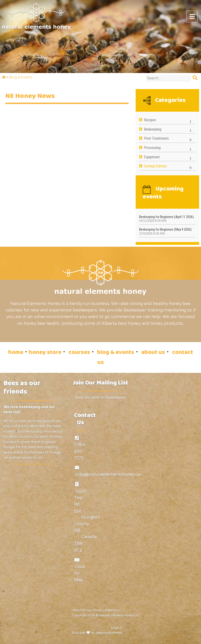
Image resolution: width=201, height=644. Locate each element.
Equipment (152, 157)
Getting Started (155, 166)
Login (115, 627)
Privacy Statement (106, 610)
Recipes (150, 120)
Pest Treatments (156, 138)
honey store (45, 353)
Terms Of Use (82, 610)
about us (153, 353)
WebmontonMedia (109, 633)
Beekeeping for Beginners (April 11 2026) (166, 219)
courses (79, 353)
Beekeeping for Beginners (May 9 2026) (165, 231)
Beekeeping (153, 129)
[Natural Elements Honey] (36, 16)
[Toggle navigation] (192, 17)
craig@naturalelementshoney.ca (108, 474)
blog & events (116, 353)
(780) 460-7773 (79, 451)
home (16, 353)
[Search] (169, 78)
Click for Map (79, 573)
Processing (152, 148)
